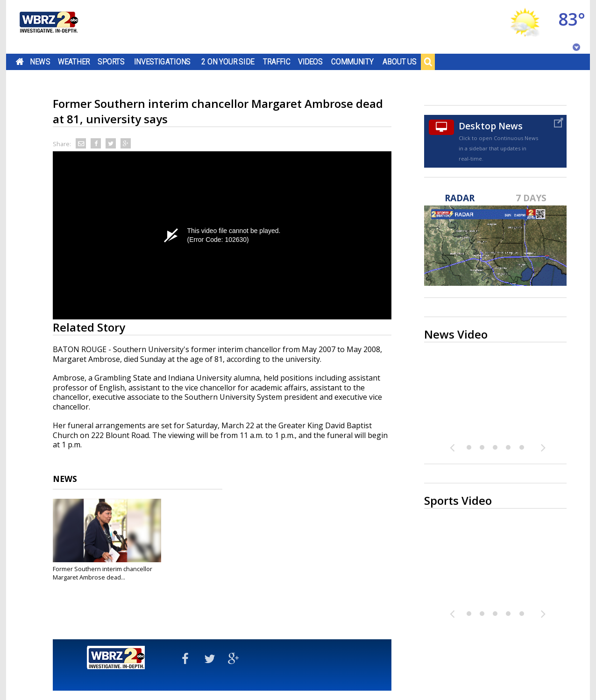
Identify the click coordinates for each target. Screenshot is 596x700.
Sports (111, 62)
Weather (74, 62)
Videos (310, 62)
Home (20, 62)
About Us (400, 62)
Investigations (163, 62)
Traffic (277, 62)
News (40, 62)
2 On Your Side (228, 62)
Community (352, 62)
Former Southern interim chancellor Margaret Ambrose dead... (103, 573)
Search (428, 62)
